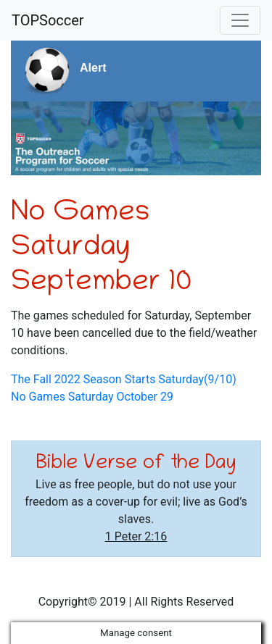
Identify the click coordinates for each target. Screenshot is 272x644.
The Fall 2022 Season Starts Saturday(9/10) (124, 379)
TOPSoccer (48, 20)
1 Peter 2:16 (136, 536)
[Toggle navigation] (240, 20)
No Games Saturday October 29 (92, 397)
